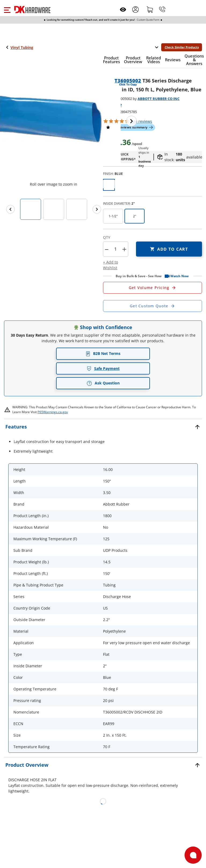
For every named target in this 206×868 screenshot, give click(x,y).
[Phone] (162, 9)
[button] (7, 9)
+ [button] (124, 249)
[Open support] (193, 855)
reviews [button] (141, 121)
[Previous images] (10, 209)
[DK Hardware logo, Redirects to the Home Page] (32, 10)
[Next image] (131, 121)
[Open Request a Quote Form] (152, 288)
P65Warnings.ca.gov (53, 412)
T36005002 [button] (128, 81)
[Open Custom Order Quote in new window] (152, 306)
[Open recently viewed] (123, 10)
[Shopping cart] (150, 9)
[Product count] (115, 249)
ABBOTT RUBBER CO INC (159, 99)
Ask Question (103, 383)
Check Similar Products (182, 47)
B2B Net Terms (103, 353)
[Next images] (97, 209)
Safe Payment (103, 368)
